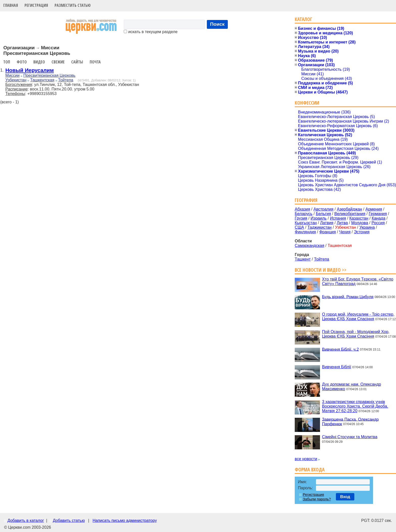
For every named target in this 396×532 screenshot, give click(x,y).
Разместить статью (73, 5)
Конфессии (307, 103)
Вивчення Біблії (337, 367)
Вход (345, 497)
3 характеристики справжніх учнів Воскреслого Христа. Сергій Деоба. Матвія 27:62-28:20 (355, 406)
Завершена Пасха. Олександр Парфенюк (350, 421)
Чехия (345, 232)
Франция (328, 232)
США (299, 227)
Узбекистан (16, 80)
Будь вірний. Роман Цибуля (348, 297)
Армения (374, 209)
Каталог (303, 19)
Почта (95, 62)
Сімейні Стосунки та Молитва (350, 437)
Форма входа (310, 469)
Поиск (217, 24)
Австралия (323, 209)
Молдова (360, 223)
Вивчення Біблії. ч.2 (340, 349)
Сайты (77, 62)
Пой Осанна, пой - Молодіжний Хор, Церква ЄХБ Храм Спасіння (356, 334)
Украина (367, 227)
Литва (342, 223)
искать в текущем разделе (151, 32)
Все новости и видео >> (321, 270)
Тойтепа (66, 80)
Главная (11, 5)
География (306, 200)
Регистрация (36, 5)
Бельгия (323, 214)
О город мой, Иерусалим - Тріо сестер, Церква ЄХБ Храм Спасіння (358, 317)
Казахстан (359, 218)
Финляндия (305, 232)
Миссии (12, 75)
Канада (379, 218)
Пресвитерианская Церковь (49, 75)
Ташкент (303, 259)
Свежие (58, 62)
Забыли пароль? (317, 499)
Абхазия (302, 209)
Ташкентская (42, 80)
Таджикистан (319, 227)
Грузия (301, 218)
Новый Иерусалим (30, 70)
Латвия (327, 223)
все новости (306, 459)
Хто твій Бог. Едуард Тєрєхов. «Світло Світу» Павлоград (358, 281)
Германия (378, 214)
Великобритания (350, 214)
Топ (7, 62)
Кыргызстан (306, 223)
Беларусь (304, 214)
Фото (22, 62)
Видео (39, 62)
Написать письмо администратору (125, 521)
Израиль (319, 218)
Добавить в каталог (26, 521)
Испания (338, 218)
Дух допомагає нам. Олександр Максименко (352, 387)
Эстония (362, 232)
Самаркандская (310, 246)
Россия (378, 223)
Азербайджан (350, 209)
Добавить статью (69, 521)
